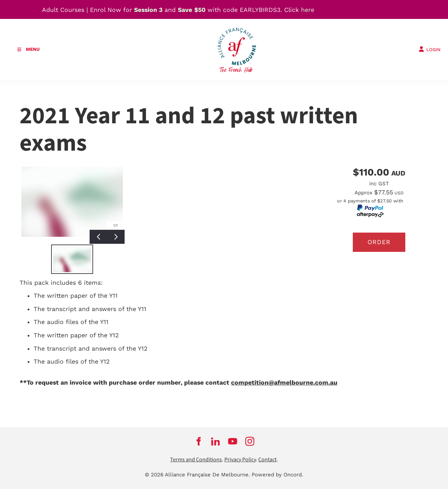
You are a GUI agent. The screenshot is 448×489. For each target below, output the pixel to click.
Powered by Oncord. (277, 475)
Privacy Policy (240, 460)
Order (379, 242)
